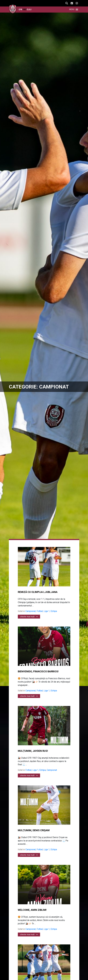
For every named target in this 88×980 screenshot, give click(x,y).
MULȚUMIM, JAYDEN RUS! (33, 751)
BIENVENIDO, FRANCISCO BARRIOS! (38, 671)
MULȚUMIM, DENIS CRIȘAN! (34, 830)
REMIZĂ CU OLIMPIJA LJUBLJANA (38, 592)
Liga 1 (47, 611)
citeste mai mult (29, 617)
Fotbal (40, 611)
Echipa (54, 611)
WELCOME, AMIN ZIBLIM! (32, 910)
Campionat (31, 611)
